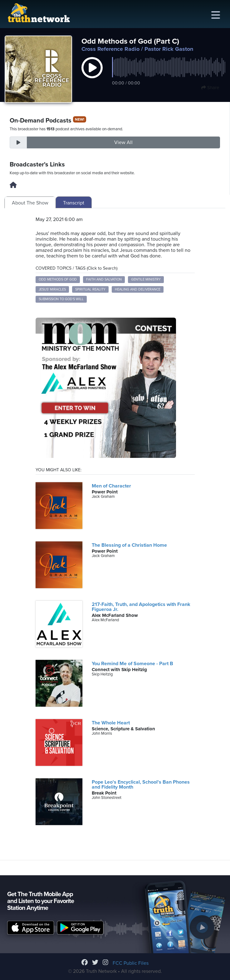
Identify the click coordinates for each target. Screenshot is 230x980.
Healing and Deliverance (138, 289)
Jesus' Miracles (52, 289)
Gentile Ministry (146, 279)
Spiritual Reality (90, 289)
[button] (92, 74)
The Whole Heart (111, 723)
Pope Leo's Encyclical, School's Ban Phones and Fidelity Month (141, 785)
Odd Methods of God (58, 279)
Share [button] (210, 88)
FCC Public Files (131, 963)
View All (123, 142)
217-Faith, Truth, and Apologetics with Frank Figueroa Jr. (141, 607)
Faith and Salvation (104, 279)
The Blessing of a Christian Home (129, 545)
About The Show (30, 203)
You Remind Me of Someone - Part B (132, 664)
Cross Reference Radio (110, 49)
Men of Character (111, 486)
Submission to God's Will (61, 299)
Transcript (74, 203)
